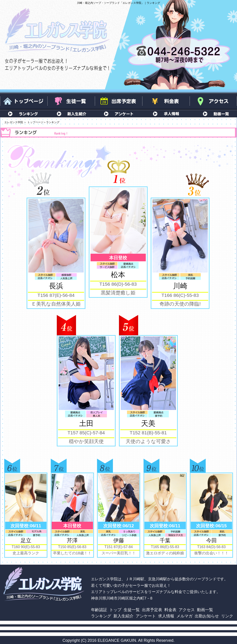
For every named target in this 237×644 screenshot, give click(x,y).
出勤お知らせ (207, 616)
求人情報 (166, 114)
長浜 (56, 286)
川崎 (180, 286)
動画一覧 (213, 114)
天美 (148, 423)
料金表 (166, 101)
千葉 (165, 540)
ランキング (24, 114)
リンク (227, 616)
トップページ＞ (37, 122)
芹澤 (72, 540)
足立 (26, 540)
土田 (86, 423)
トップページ (24, 101)
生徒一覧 (71, 101)
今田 (212, 540)
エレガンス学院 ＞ (15, 122)
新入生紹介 (71, 114)
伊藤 (119, 540)
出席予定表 (118, 101)
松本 (118, 275)
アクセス (213, 101)
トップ (115, 610)
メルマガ (184, 616)
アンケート (118, 114)
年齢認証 (99, 610)
